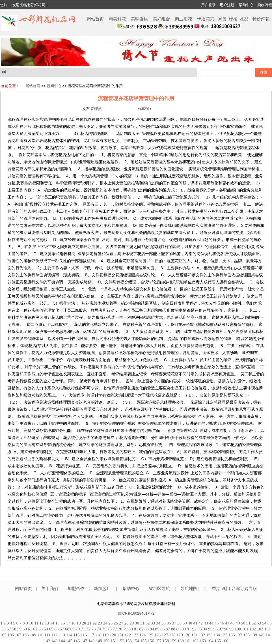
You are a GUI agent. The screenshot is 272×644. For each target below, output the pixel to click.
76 (110, 629)
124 (143, 635)
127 (165, 635)
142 (47, 641)
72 (88, 629)
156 (151, 641)
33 (153, 623)
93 (200, 629)
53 (259, 623)
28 (126, 623)
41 (195, 623)
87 (168, 629)
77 (115, 629)
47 (227, 623)
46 (222, 623)
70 (78, 629)
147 (84, 641)
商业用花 (184, 19)
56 (4, 629)
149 (99, 641)
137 (239, 635)
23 (100, 623)
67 (62, 629)
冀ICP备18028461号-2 (136, 613)
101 (245, 629)
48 (232, 623)
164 (210, 641)
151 (114, 641)
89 (179, 629)
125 (150, 635)
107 (18, 635)
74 (99, 629)
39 (185, 623)
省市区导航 (160, 589)
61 (30, 629)
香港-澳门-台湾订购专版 (234, 589)
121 (120, 635)
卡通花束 (206, 19)
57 (9, 629)
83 (147, 629)
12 (41, 623)
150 (106, 641)
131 (195, 635)
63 (41, 629)
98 (226, 629)
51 (248, 623)
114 (69, 635)
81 (136, 629)
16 (63, 623)
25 (110, 623)
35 (164, 623)
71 (83, 629)
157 (158, 641)
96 (216, 629)
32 (147, 623)
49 (238, 623)
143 (54, 641)
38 (179, 623)
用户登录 (208, 5)
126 (157, 635)
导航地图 (189, 589)
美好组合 (161, 19)
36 (169, 623)
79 (125, 629)
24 (105, 623)
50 (243, 623)
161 (188, 641)
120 (113, 635)
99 (231, 629)
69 (73, 629)
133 (209, 635)
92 (194, 629)
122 (128, 635)
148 (91, 641)
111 (47, 635)
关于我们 (50, 589)
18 (73, 623)
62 (35, 629)
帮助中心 (246, 5)
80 (131, 629)
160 (181, 641)
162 (196, 641)
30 (137, 623)
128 (172, 635)
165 (218, 641)
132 (202, 635)
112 (55, 635)
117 (91, 635)
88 (173, 629)
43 (206, 623)
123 (135, 635)
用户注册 (227, 5)
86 (162, 629)
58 (14, 629)
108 (26, 635)
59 (19, 629)
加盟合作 (76, 589)
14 (52, 623)
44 (211, 623)
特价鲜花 (261, 19)
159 (173, 641)
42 (201, 623)
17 (68, 623)
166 (225, 641)
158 (166, 641)
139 (254, 635)
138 (246, 635)
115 (76, 635)
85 (157, 629)
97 (221, 629)
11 (36, 623)
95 (210, 629)
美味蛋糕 (139, 19)
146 (77, 641)
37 (174, 623)
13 (47, 623)
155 (143, 641)
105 (3, 635)
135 (224, 635)
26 (116, 623)
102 (253, 629)
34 (158, 623)
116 (84, 635)
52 (253, 623)
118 (98, 635)
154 (136, 641)
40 (190, 623)
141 (269, 635)
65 (51, 629)
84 (152, 629)
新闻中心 (54, 86)
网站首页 (95, 19)
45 (216, 623)
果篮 (222, 19)
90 (184, 629)
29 (132, 623)
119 (105, 635)
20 (84, 623)
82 (141, 629)
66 (56, 629)
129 (180, 635)
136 (232, 635)
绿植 (233, 19)
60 (25, 629)
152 (121, 641)
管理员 (96, 109)
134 (217, 635)
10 (31, 623)
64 (46, 629)
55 (270, 623)
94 (205, 629)
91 (189, 629)
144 (62, 641)
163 (203, 641)
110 (40, 635)
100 (238, 629)
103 (260, 629)
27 (121, 623)
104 (268, 629)
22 (95, 623)
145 (69, 641)
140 (261, 635)
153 (129, 641)
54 (264, 623)
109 (33, 635)
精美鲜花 (117, 19)
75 (104, 629)
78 (120, 629)
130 (187, 635)
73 (94, 629)
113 (62, 635)
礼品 (244, 19)
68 (67, 629)
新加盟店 (102, 589)
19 (79, 623)
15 (58, 623)
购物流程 (265, 5)
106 (11, 635)
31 (142, 623)
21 (89, 623)
